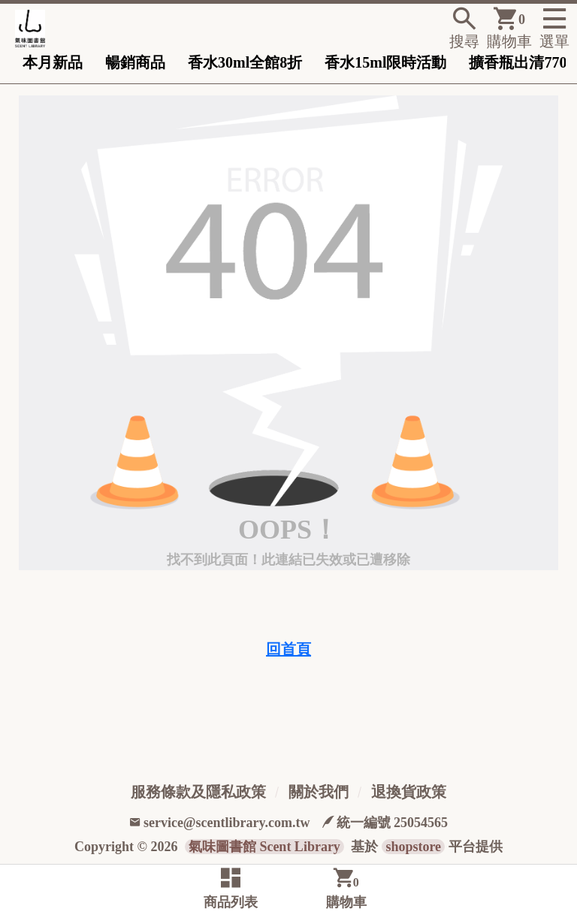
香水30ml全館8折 (245, 62)
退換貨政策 (409, 792)
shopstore (413, 847)
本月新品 (53, 62)
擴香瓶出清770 (518, 62)
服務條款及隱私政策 (198, 792)
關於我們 (319, 792)
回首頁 (288, 649)
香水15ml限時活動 (385, 62)
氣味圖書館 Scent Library (264, 847)
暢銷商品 (135, 62)
